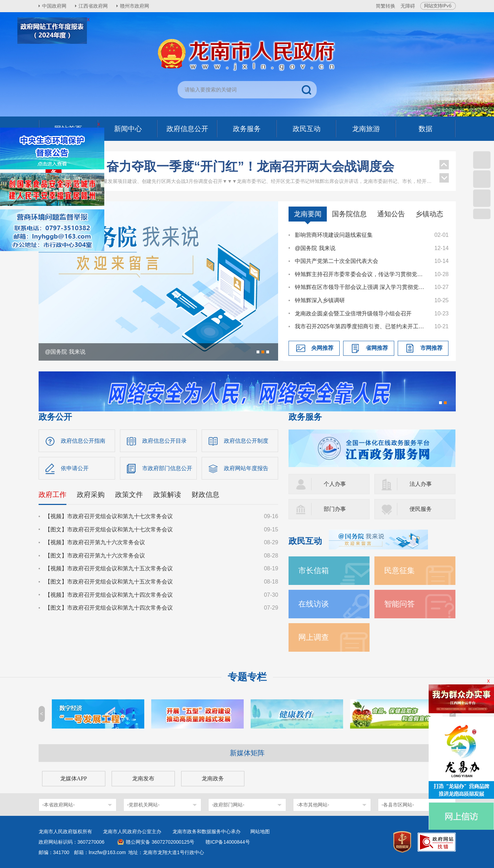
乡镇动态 (429, 214)
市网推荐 (431, 348)
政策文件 (129, 495)
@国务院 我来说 (315, 248)
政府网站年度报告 (246, 468)
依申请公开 (75, 468)
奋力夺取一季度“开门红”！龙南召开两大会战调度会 (250, 166)
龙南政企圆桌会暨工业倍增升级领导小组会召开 (353, 314)
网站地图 (260, 831)
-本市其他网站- (313, 805)
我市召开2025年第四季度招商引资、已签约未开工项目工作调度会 (361, 326)
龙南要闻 (308, 214)
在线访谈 (314, 604)
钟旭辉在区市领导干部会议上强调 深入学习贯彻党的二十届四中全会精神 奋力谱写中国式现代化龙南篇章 (361, 287)
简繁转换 (386, 6)
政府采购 (91, 495)
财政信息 (205, 495)
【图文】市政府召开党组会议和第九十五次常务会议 (109, 582)
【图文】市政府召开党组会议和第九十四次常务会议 (109, 608)
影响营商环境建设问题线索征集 (334, 235)
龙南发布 (143, 778)
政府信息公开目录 (164, 441)
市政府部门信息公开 (167, 468)
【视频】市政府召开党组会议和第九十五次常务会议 (109, 568)
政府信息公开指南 (83, 441)
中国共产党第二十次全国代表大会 (337, 261)
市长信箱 (314, 570)
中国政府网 (54, 6)
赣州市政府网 (135, 6)
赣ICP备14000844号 (228, 842)
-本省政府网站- (59, 805)
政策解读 (167, 495)
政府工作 (52, 495)
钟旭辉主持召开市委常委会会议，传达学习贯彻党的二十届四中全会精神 (361, 274)
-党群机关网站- (143, 805)
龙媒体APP (74, 778)
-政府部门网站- (228, 805)
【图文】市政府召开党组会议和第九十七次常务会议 (109, 529)
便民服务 (421, 509)
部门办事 (335, 509)
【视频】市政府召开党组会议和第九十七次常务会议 (109, 516)
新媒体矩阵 (247, 753)
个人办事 (335, 484)
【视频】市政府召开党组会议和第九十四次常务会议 (109, 595)
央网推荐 (322, 348)
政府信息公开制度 (246, 441)
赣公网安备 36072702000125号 (160, 842)
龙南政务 (213, 778)
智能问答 (399, 604)
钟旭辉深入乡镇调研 (320, 300)
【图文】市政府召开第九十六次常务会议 (95, 556)
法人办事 (421, 484)
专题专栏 (247, 677)
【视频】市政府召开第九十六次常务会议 (95, 542)
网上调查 (314, 637)
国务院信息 (349, 214)
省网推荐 (377, 348)
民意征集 (399, 570)
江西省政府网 (93, 6)
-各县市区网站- (398, 805)
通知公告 (391, 214)
